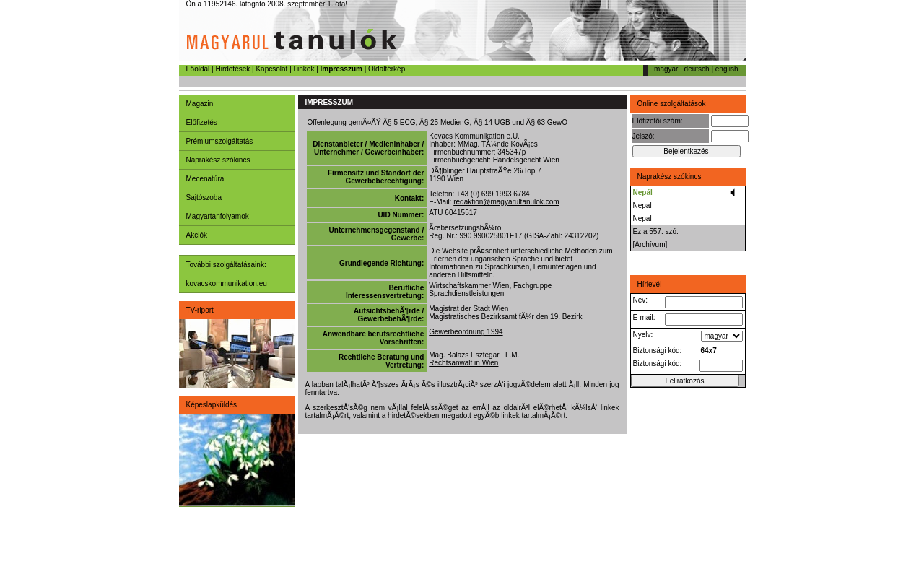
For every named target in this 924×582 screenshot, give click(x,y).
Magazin (200, 104)
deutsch (697, 69)
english (727, 69)
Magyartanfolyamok (218, 216)
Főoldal (198, 69)
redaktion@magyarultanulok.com (506, 202)
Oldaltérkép (387, 69)
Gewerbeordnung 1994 (466, 332)
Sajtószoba (204, 197)
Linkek (304, 69)
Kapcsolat (271, 69)
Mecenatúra (205, 179)
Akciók (197, 235)
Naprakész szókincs (218, 160)
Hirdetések (232, 69)
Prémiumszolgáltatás (220, 141)
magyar (666, 69)
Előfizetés (202, 122)
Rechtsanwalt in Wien (463, 363)
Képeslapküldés (212, 405)
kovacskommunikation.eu (227, 283)
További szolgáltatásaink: (226, 265)
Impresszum (341, 69)
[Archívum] (650, 244)
